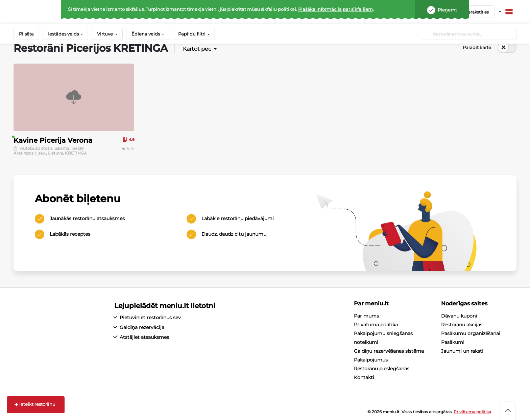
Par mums (366, 316)
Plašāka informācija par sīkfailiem (335, 9)
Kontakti (364, 377)
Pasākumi (453, 342)
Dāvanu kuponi (459, 316)
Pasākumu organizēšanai (471, 333)
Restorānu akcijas (462, 325)
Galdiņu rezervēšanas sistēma (389, 351)
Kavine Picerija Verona (53, 140)
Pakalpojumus (371, 360)
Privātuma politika (376, 325)
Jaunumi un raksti (462, 351)
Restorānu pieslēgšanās (382, 369)
